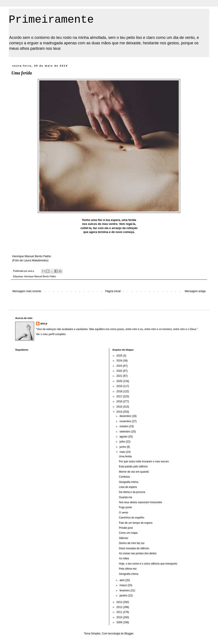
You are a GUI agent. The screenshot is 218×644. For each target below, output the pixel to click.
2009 (120, 622)
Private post (126, 528)
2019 (120, 386)
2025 (120, 356)
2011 (120, 612)
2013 (120, 602)
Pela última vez (128, 569)
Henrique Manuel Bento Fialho (40, 276)
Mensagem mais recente (27, 291)
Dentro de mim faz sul (132, 543)
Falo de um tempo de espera (135, 523)
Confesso (124, 477)
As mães (124, 558)
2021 (120, 376)
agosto (124, 437)
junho (123, 447)
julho (123, 442)
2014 (120, 412)
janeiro (124, 596)
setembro (125, 432)
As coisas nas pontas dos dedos (138, 553)
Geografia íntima (129, 482)
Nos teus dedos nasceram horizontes (140, 502)
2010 (120, 617)
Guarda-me (125, 497)
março (123, 585)
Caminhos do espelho (131, 518)
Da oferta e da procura (132, 492)
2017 (120, 396)
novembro (126, 421)
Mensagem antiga (195, 291)
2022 (120, 371)
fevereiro (125, 591)
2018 (120, 391)
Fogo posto (125, 507)
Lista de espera (128, 487)
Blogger (129, 634)
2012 (120, 607)
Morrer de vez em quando (134, 472)
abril (122, 580)
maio (123, 452)
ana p (44, 324)
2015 (120, 407)
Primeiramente (51, 20)
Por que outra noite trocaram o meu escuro (144, 461)
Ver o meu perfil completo (51, 334)
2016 (120, 401)
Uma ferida (125, 456)
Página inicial (113, 291)
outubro (124, 426)
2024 (120, 361)
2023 (120, 366)
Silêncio (123, 538)
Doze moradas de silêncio (134, 548)
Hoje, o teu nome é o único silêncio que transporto (148, 564)
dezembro (126, 416)
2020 (120, 381)
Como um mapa (128, 533)
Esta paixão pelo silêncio (133, 467)
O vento (123, 513)
